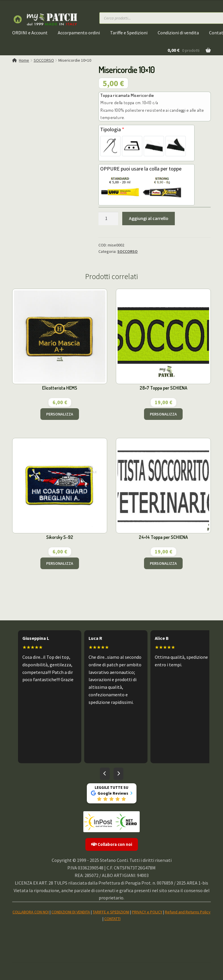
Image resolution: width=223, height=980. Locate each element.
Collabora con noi (112, 844)
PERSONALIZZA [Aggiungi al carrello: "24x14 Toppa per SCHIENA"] (163, 563)
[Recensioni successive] (118, 774)
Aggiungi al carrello (149, 218)
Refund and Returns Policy (188, 912)
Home (24, 60)
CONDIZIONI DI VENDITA (71, 912)
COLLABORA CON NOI (31, 912)
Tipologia (112, 129)
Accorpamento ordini (79, 33)
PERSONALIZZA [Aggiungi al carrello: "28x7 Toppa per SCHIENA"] (163, 414)
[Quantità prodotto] (108, 219)
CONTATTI (112, 919)
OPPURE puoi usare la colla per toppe (141, 169)
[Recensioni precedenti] (105, 774)
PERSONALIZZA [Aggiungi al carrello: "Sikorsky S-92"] (60, 563)
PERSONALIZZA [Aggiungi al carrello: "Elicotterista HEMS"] (60, 414)
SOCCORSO (44, 60)
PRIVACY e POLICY (147, 912)
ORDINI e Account (30, 33)
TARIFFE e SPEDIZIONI (111, 912)
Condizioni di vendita (178, 33)
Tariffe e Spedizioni (129, 33)
